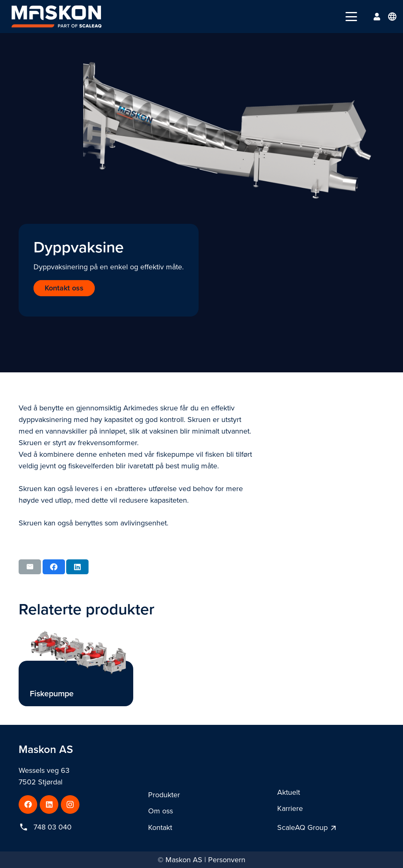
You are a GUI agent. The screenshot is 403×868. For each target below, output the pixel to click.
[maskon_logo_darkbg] (56, 17)
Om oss (161, 811)
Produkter (164, 795)
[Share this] (54, 567)
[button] (351, 17)
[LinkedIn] (49, 804)
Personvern (227, 860)
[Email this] (30, 567)
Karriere (290, 808)
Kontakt (160, 827)
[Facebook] (28, 804)
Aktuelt (289, 792)
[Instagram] (70, 804)
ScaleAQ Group (302, 827)
